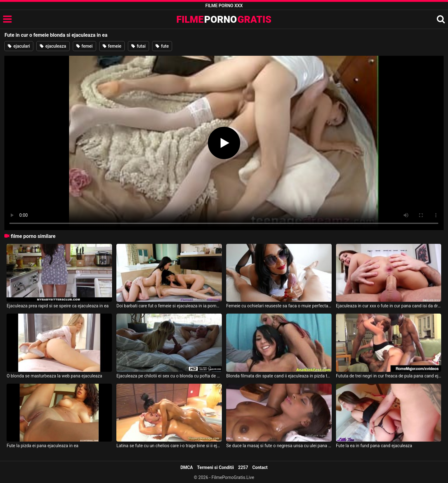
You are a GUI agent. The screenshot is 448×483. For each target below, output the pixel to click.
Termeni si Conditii (215, 467)
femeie (112, 46)
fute (162, 46)
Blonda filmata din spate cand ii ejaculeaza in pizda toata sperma (279, 376)
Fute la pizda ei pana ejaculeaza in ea (42, 446)
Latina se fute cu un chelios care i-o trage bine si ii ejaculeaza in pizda (169, 446)
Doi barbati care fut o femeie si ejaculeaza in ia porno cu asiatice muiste (169, 306)
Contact (260, 467)
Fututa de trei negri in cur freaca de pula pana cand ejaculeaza (389, 376)
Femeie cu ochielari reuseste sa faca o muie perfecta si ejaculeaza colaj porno (279, 306)
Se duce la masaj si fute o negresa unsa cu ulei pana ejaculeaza (279, 446)
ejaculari (19, 46)
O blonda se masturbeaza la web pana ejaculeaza (54, 376)
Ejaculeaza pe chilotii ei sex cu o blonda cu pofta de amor (169, 376)
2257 (243, 467)
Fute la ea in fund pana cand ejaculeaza (374, 446)
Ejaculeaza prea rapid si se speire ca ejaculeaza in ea (58, 306)
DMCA (187, 467)
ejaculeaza (53, 46)
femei (84, 46)
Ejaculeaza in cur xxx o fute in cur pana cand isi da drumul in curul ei (389, 306)
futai (138, 46)
